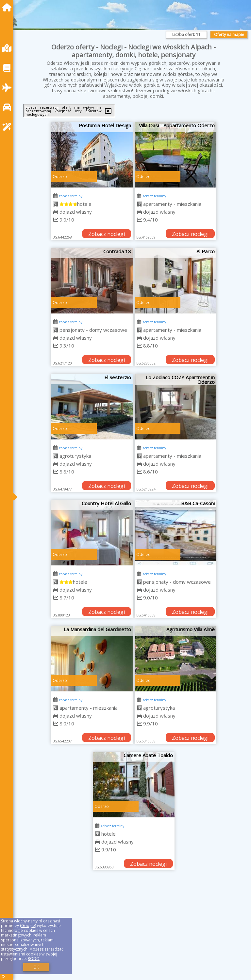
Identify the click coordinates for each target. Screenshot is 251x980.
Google (28, 926)
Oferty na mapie (229, 35)
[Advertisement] (134, 932)
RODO (34, 959)
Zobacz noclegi (107, 234)
